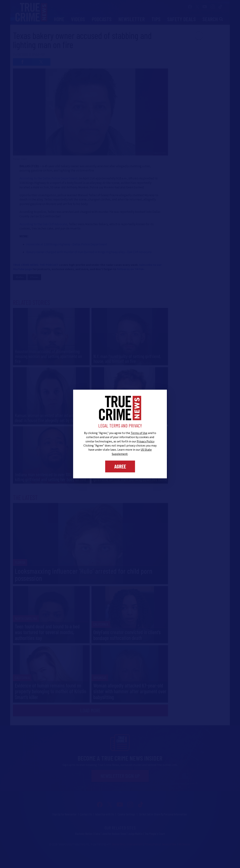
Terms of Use (139, 433)
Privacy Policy (145, 441)
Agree (120, 466)
